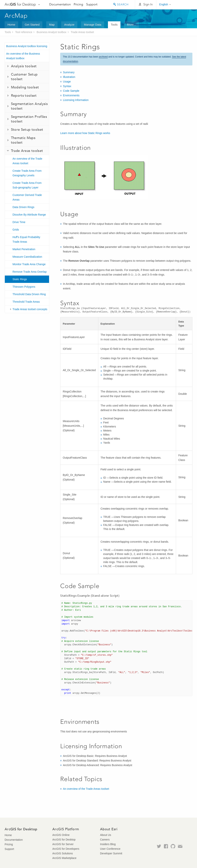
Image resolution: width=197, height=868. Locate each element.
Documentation (60, 4)
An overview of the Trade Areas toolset (27, 161)
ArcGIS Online (61, 835)
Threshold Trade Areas (26, 302)
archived (103, 57)
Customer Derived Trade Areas (27, 197)
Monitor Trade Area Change (29, 264)
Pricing (78, 4)
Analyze (69, 25)
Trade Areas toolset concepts (30, 309)
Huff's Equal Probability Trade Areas (26, 239)
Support (92, 4)
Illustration (69, 77)
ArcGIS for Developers (66, 849)
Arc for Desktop (20, 4)
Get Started (32, 25)
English (164, 4)
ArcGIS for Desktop (64, 840)
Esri (184, 5)
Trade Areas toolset (82, 32)
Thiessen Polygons (24, 287)
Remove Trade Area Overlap (30, 272)
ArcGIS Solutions (63, 853)
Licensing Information (76, 100)
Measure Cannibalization (27, 257)
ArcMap (16, 16)
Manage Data (93, 25)
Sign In (148, 4)
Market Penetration (24, 249)
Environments (71, 95)
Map (52, 25)
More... (131, 25)
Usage (67, 82)
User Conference (110, 849)
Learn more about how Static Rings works (85, 133)
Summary (69, 72)
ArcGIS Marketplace (64, 858)
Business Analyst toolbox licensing (27, 46)
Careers (105, 840)
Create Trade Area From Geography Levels (27, 173)
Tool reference (24, 32)
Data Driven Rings (23, 207)
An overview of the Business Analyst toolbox (23, 56)
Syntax (67, 86)
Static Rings (20, 279)
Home (11, 25)
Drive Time (19, 222)
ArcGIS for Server (63, 844)
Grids (16, 230)
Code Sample (71, 91)
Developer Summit (111, 853)
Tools (114, 25)
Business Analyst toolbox (51, 32)
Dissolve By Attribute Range (29, 215)
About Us (106, 835)
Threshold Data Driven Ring (29, 294)
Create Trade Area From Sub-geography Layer (27, 185)
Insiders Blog (108, 844)
